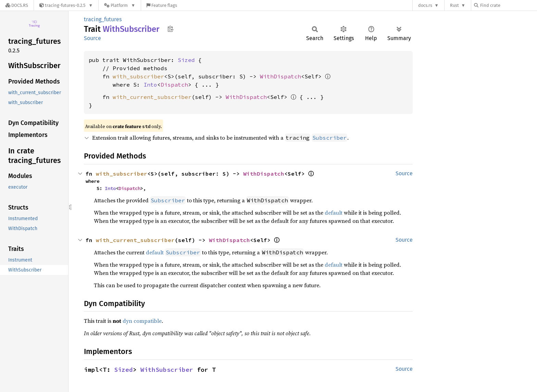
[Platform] (120, 5)
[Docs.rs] (17, 5)
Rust (454, 5)
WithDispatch (280, 76)
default (334, 213)
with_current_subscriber (152, 97)
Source (92, 38)
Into (150, 85)
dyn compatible (142, 321)
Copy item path (170, 29)
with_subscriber (138, 76)
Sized (186, 60)
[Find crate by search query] (508, 5)
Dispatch (174, 85)
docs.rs (425, 5)
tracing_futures (103, 19)
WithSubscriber (167, 370)
